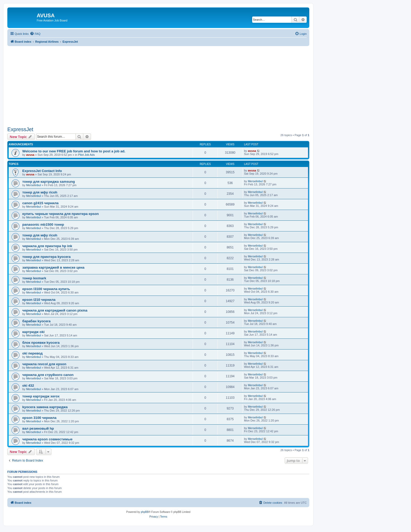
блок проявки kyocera (41, 343)
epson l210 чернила (39, 300)
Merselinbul (34, 185)
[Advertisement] (158, 83)
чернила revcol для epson (44, 364)
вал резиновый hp (38, 428)
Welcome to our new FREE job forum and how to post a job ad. (74, 151)
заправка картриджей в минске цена (53, 267)
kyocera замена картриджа (45, 407)
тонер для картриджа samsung (49, 182)
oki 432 (28, 386)
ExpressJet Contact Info (42, 171)
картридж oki (33, 332)
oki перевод (33, 353)
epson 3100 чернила (39, 418)
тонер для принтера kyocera (46, 257)
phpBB (145, 512)
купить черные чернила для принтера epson (61, 214)
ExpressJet (20, 129)
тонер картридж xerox (41, 396)
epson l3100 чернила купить (46, 289)
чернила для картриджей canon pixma (55, 310)
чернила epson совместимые (47, 439)
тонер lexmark (34, 278)
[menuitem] (35, 34)
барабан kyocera (36, 321)
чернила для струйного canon (48, 375)
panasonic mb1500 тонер (43, 225)
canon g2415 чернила (40, 203)
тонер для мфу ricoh (40, 192)
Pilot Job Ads (86, 155)
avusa (30, 155)
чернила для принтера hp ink (47, 246)
